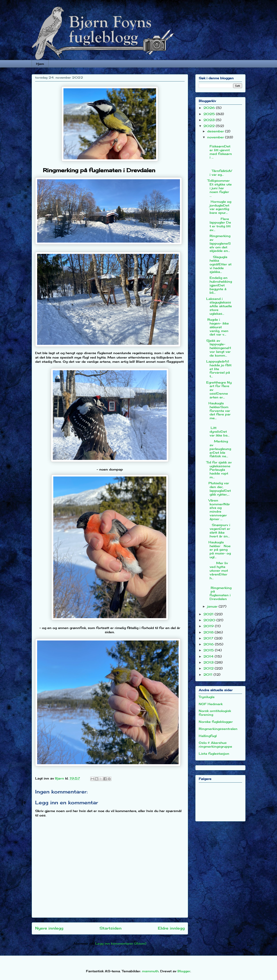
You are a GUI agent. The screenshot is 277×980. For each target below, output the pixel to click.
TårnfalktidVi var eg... (219, 169)
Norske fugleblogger (216, 722)
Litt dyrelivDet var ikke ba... (218, 430)
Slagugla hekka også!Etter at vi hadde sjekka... (219, 264)
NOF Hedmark (211, 704)
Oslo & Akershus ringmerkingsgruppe (215, 745)
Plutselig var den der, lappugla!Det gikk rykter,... (219, 489)
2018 (209, 632)
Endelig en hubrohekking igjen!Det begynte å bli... (219, 285)
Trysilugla (207, 697)
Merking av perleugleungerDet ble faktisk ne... (219, 449)
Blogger (184, 971)
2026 (210, 108)
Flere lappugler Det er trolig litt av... (219, 224)
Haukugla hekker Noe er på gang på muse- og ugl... (219, 550)
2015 (209, 650)
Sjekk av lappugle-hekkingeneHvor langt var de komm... (219, 348)
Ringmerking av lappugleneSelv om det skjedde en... (218, 243)
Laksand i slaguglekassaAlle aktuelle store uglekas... (219, 306)
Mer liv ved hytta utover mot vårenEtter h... (217, 570)
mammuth (150, 971)
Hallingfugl (208, 736)
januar (213, 606)
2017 (209, 638)
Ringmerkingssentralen (218, 729)
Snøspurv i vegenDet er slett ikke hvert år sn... (218, 530)
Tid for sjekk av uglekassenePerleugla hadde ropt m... (219, 470)
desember (216, 131)
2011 (208, 674)
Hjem (40, 64)
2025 (210, 114)
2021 (209, 614)
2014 (209, 656)
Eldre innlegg (171, 928)
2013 (209, 662)
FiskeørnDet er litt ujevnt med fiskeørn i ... (219, 150)
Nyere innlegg (49, 928)
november (216, 137)
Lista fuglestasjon (214, 753)
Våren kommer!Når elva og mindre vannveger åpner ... (218, 510)
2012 (209, 668)
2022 (210, 126)
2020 (210, 620)
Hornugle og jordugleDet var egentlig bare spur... (219, 207)
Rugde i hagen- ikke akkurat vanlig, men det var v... (218, 327)
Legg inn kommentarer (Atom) (121, 943)
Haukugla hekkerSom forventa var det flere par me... (218, 411)
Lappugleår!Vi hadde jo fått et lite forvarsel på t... (219, 369)
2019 (209, 626)
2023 (210, 120)
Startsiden (111, 928)
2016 (209, 644)
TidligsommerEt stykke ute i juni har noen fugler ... (219, 188)
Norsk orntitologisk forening (215, 713)
